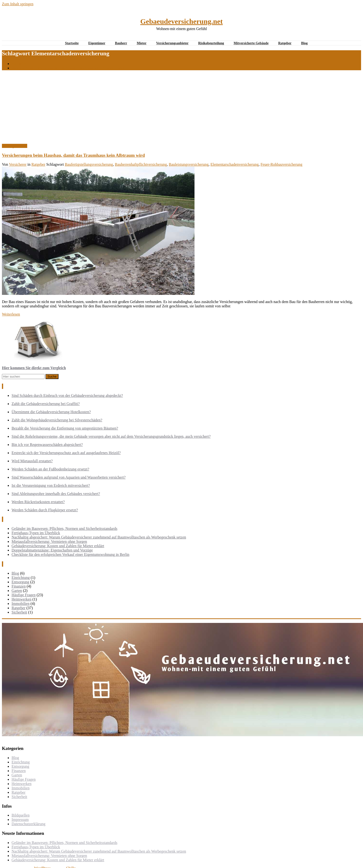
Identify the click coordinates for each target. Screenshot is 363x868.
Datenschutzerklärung (28, 824)
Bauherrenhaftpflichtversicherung (141, 164)
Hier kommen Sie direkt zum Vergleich (34, 368)
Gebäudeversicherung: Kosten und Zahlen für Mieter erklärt (58, 546)
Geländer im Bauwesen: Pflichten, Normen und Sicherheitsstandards (64, 529)
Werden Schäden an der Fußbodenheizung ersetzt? (50, 469)
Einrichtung (21, 578)
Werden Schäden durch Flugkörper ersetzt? (45, 510)
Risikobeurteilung (211, 43)
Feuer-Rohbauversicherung (281, 164)
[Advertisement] (181, 108)
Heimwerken (22, 599)
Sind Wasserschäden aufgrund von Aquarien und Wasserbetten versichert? (69, 477)
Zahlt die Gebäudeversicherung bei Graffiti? (46, 404)
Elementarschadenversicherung (234, 164)
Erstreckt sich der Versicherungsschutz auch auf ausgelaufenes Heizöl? (66, 453)
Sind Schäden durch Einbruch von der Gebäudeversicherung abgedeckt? (67, 396)
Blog (304, 43)
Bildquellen (21, 815)
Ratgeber (285, 43)
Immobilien (21, 604)
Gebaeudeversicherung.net (181, 21)
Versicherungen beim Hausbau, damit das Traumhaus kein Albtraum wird (68, 68)
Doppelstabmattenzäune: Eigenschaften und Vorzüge (52, 550)
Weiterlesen (11, 314)
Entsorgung (20, 582)
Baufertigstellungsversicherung (89, 164)
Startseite (72, 43)
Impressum (20, 820)
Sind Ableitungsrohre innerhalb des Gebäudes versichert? (56, 494)
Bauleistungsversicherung (189, 164)
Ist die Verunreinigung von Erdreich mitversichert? (51, 485)
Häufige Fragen (24, 595)
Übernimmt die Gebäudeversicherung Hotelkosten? (51, 412)
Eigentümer (97, 43)
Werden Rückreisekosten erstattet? (38, 502)
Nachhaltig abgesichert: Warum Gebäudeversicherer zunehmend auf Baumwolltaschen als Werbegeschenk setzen (99, 537)
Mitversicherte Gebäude (251, 43)
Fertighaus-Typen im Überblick (36, 533)
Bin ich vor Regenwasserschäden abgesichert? (47, 445)
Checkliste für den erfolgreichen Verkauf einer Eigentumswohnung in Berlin (70, 554)
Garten (17, 591)
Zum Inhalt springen (18, 4)
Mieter (142, 43)
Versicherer (18, 164)
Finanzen (19, 586)
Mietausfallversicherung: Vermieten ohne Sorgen (49, 542)
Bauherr (121, 43)
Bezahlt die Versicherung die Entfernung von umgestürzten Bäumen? (65, 428)
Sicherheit (19, 612)
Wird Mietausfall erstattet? (32, 461)
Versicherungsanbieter (172, 43)
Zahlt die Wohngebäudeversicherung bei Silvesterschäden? (57, 420)
